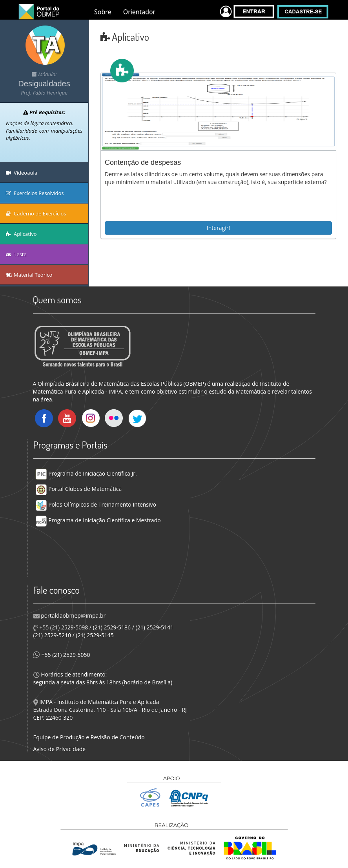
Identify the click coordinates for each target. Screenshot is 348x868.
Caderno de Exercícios (36, 213)
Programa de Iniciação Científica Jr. (86, 473)
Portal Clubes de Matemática (79, 489)
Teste (16, 254)
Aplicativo (21, 234)
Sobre (103, 12)
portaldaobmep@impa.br (73, 615)
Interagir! (218, 228)
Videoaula (22, 173)
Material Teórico (29, 275)
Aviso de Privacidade (60, 749)
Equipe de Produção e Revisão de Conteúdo (89, 737)
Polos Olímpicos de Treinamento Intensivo (96, 504)
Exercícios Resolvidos (35, 193)
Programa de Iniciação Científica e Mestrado (98, 520)
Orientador (139, 12)
